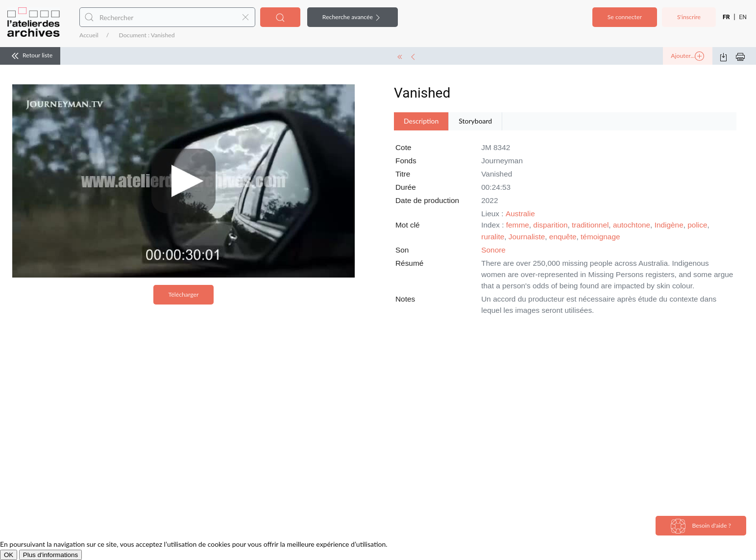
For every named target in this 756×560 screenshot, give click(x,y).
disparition (550, 225)
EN (743, 17)
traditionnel (590, 225)
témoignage (600, 237)
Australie (520, 214)
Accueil (89, 35)
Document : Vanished (146, 35)
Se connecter (625, 17)
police (697, 225)
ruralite (493, 237)
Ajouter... (687, 56)
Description (421, 121)
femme (518, 225)
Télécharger (184, 294)
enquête (563, 237)
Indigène (669, 225)
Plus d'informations (50, 555)
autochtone (632, 225)
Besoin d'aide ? (701, 526)
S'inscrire (689, 17)
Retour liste (30, 56)
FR (726, 17)
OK (9, 555)
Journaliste (527, 237)
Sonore (493, 250)
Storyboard (475, 121)
